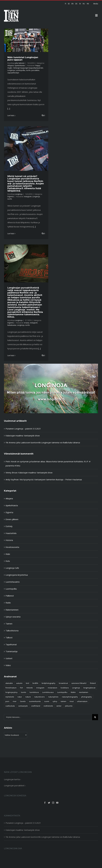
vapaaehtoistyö (13, 73)
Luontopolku (20, 70)
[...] (9, 108)
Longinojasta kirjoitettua (17, 575)
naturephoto (53, 697)
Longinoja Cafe (12, 568)
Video (8, 665)
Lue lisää (11, 115)
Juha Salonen (20, 63)
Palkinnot (10, 596)
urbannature (82, 701)
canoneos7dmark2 (79, 683)
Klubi (8, 554)
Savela (23, 701)
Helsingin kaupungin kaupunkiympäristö (28, 68)
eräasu (27, 323)
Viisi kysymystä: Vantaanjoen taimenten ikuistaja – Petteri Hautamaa (51, 479)
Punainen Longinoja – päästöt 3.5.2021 (23, 429)
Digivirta (11, 197)
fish (21, 688)
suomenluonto (35, 701)
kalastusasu (12, 325)
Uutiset (9, 658)
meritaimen (84, 692)
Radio (8, 603)
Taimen (9, 624)
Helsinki (30, 688)
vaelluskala (10, 706)
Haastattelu (11, 533)
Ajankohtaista (20, 66)
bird (27, 683)
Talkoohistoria (12, 631)
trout (72, 701)
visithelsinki (48, 706)
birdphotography (49, 683)
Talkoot (9, 637)
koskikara (65, 688)
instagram (28, 197)
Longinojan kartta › (12, 779)
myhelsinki (10, 697)
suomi (47, 701)
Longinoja (11, 70)
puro (7, 701)
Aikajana (11, 66)
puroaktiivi (35, 70)
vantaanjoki (23, 706)
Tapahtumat (11, 644)
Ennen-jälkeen (12, 519)
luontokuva (34, 692)
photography (87, 697)
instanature (53, 688)
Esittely (9, 526)
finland (93, 683)
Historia (9, 540)
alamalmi (9, 683)
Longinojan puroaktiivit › (15, 785)
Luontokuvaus (48, 692)
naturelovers (40, 697)
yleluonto (69, 706)
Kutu (8, 561)
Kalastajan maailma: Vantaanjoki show (23, 436)
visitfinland (36, 706)
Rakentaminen (12, 610)
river (15, 701)
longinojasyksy (11, 692)
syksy (55, 701)
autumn (19, 683)
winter (59, 706)
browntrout (63, 683)
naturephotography (70, 697)
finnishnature (11, 688)
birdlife (35, 683)
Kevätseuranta (12, 547)
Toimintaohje (12, 651)
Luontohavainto (13, 582)
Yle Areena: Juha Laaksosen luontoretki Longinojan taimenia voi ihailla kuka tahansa (43, 442)
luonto (24, 692)
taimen (63, 701)
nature (28, 697)
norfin (28, 70)
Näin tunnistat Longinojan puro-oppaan (23, 58)
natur (20, 697)
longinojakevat (89, 688)
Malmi (73, 692)
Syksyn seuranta (13, 617)
